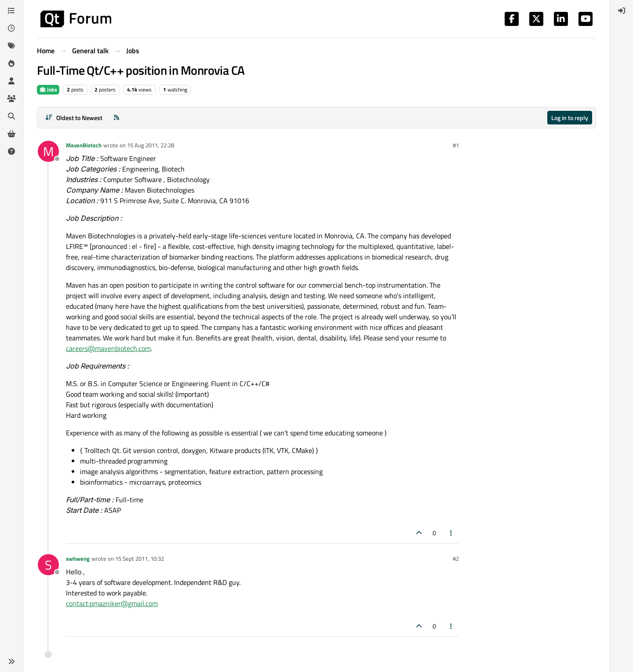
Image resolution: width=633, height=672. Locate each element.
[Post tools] (451, 533)
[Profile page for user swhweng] (48, 565)
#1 (456, 145)
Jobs (48, 89)
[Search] (11, 116)
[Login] (622, 11)
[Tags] (11, 46)
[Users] (11, 81)
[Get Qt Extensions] (11, 134)
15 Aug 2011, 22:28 (151, 145)
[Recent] (11, 28)
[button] (11, 661)
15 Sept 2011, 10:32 (140, 559)
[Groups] (11, 99)
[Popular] (11, 63)
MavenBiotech (84, 145)
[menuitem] (622, 11)
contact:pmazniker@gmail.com (112, 603)
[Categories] (11, 11)
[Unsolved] (11, 151)
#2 (456, 559)
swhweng (78, 559)
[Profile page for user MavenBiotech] (48, 151)
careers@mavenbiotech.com (108, 348)
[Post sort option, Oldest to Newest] (74, 118)
